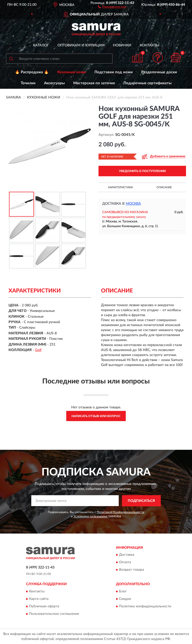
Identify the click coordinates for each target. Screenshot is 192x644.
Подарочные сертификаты (147, 83)
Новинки (122, 45)
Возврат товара (131, 570)
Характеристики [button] (120, 187)
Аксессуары (54, 83)
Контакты (149, 45)
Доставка (127, 555)
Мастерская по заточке (94, 83)
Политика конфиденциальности (145, 606)
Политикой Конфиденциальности (120, 512)
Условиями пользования (90, 516)
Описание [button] (164, 187)
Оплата (125, 562)
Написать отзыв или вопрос (96, 416)
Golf (38, 350)
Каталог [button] (41, 45)
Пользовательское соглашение (54, 614)
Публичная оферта (44, 606)
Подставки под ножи (114, 72)
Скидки (125, 599)
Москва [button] (133, 204)
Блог (123, 591)
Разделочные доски (159, 72)
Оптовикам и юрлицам (81, 45)
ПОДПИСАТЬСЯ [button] (141, 501)
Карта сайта (39, 599)
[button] (112, 6)
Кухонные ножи (72, 72)
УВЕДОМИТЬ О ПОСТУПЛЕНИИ (142, 171)
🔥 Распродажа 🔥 (32, 72)
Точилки (28, 83)
